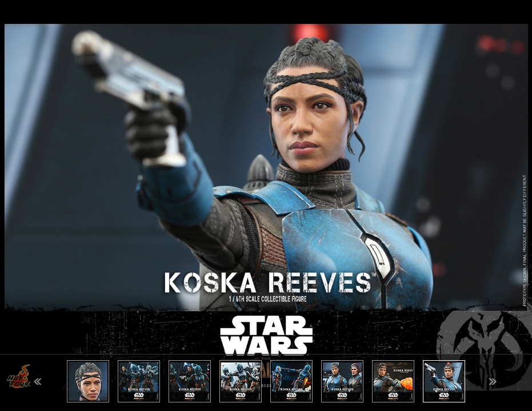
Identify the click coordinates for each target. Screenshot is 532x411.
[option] (266, 205)
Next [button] (493, 382)
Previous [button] (38, 382)
